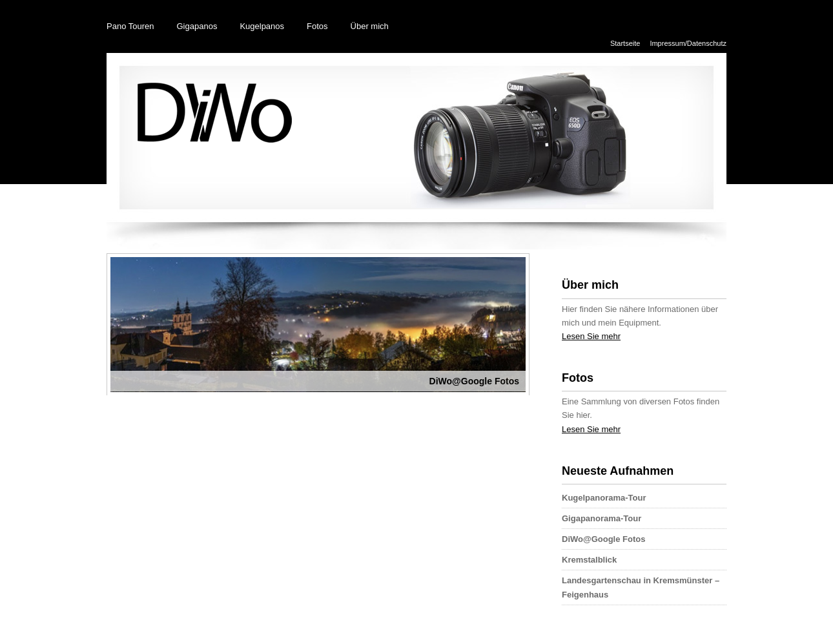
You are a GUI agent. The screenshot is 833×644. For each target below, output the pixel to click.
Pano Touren (130, 26)
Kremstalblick (589, 560)
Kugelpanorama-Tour (604, 498)
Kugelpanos (262, 26)
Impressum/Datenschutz (688, 43)
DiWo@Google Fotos (603, 539)
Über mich (370, 26)
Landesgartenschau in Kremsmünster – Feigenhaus (641, 587)
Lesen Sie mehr (591, 336)
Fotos (317, 26)
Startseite (625, 43)
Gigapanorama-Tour (602, 518)
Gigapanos (197, 26)
